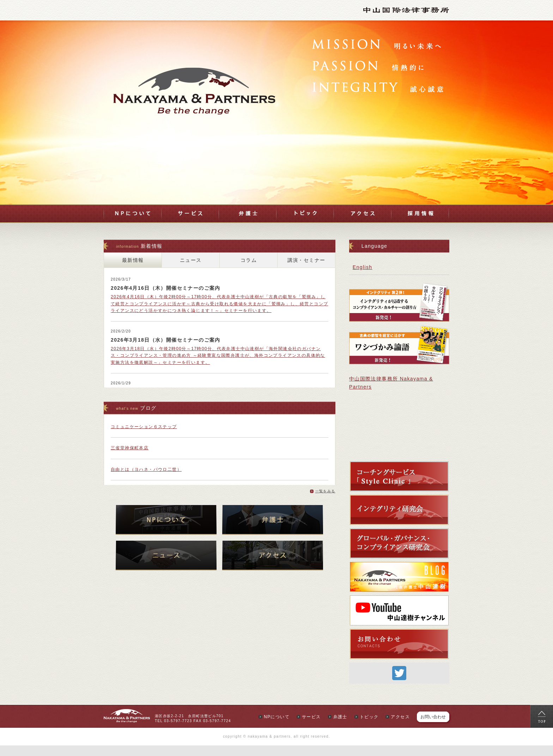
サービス (190, 214)
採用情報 (420, 214)
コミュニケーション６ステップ (144, 427)
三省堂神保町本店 (130, 448)
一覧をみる (325, 491)
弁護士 (248, 214)
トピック (305, 214)
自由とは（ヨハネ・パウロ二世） (146, 469)
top (542, 716)
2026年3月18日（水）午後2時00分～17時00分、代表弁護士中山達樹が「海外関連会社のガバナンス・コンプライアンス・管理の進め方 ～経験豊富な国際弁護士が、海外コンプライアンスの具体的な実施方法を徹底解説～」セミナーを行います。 (218, 355)
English (363, 267)
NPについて (133, 214)
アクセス (363, 214)
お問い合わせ (433, 718)
